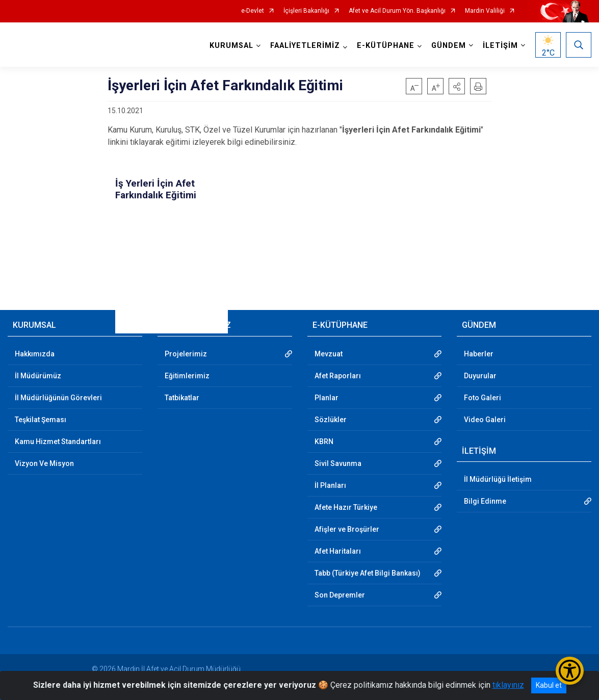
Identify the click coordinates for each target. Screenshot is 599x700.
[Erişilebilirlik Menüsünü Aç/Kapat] (570, 671)
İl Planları (330, 485)
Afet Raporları (338, 376)
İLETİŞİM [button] (500, 46)
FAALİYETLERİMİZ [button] (305, 46)
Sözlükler (331, 420)
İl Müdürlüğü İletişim (498, 479)
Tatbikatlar (182, 398)
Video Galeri (485, 420)
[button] (457, 86)
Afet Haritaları (338, 551)
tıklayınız (508, 685)
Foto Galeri (483, 398)
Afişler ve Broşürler (347, 529)
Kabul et (549, 685)
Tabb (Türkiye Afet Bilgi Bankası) (368, 573)
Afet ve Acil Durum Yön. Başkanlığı (397, 11)
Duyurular (480, 376)
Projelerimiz (186, 354)
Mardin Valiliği (485, 11)
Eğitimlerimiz (187, 376)
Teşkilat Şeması (41, 420)
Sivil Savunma (338, 463)
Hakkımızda (35, 354)
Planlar (327, 398)
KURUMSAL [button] (231, 46)
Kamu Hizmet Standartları (58, 442)
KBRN (324, 442)
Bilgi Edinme (485, 501)
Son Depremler (340, 595)
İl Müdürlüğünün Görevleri (58, 398)
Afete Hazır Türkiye (346, 507)
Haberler (479, 354)
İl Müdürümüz (38, 376)
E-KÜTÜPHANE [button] (386, 46)
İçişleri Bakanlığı (306, 11)
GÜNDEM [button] (449, 46)
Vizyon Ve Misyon (44, 463)
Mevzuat (329, 354)
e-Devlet (253, 11)
